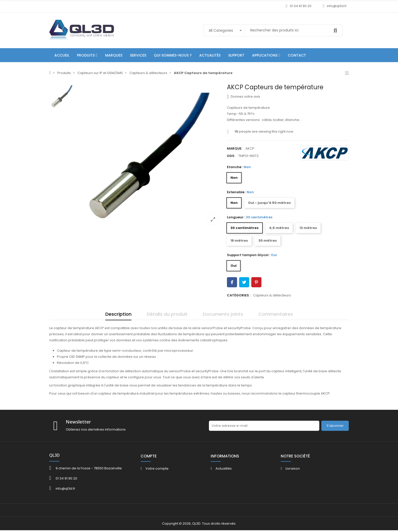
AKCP (250, 148)
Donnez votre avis (244, 97)
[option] (150, 156)
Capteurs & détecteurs (272, 295)
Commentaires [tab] (276, 314)
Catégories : (239, 295)
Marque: (235, 148)
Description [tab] (118, 314)
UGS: (231, 156)
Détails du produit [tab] (167, 314)
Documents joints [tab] (223, 314)
